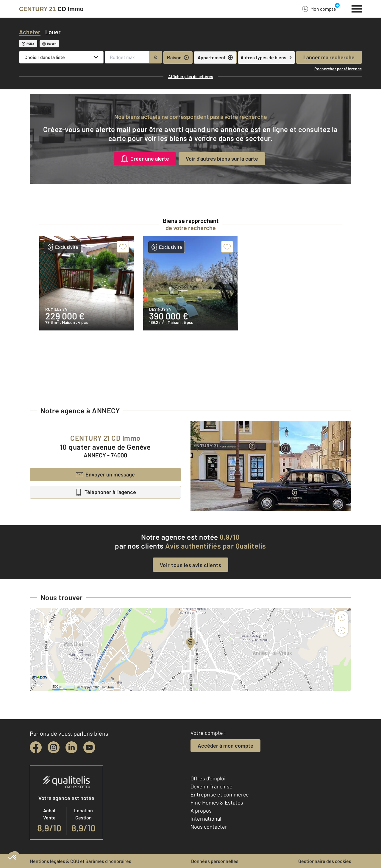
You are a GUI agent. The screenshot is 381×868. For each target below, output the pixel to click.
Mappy (86, 687)
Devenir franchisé (211, 786)
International (206, 819)
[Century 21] (51, 9)
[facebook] (36, 747)
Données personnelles (215, 861)
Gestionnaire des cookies (325, 861)
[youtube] (89, 747)
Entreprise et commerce (220, 794)
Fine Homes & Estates (217, 802)
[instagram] (54, 747)
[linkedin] (71, 747)
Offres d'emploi (208, 778)
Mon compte (319, 9)
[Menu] (357, 8)
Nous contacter (209, 827)
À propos (201, 810)
